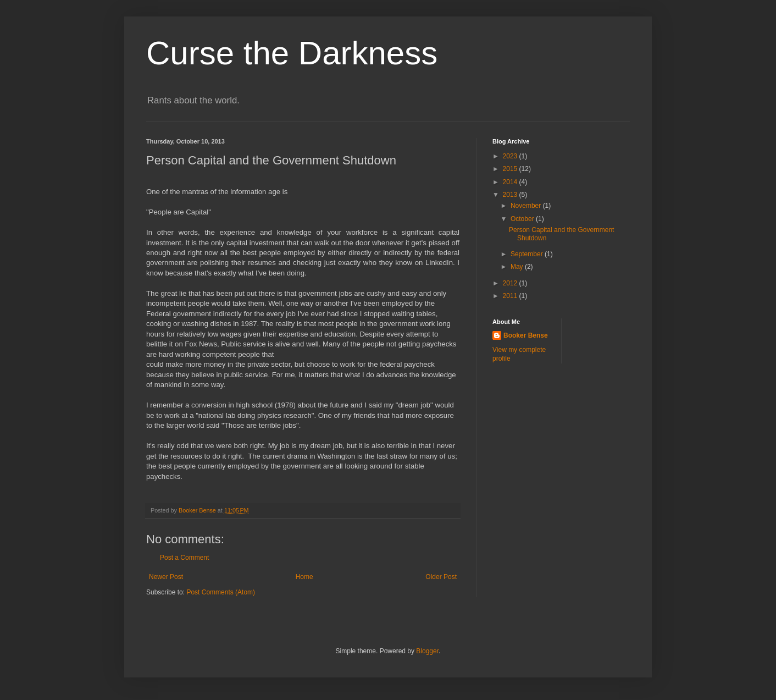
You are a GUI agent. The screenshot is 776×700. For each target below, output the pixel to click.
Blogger (427, 651)
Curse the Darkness (292, 53)
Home (304, 577)
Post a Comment (184, 558)
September (528, 254)
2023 (511, 156)
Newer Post (166, 577)
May (518, 267)
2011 (511, 296)
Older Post (441, 577)
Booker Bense (526, 335)
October (523, 219)
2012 (511, 283)
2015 (511, 169)
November (527, 206)
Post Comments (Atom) (221, 592)
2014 (511, 182)
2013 (511, 195)
